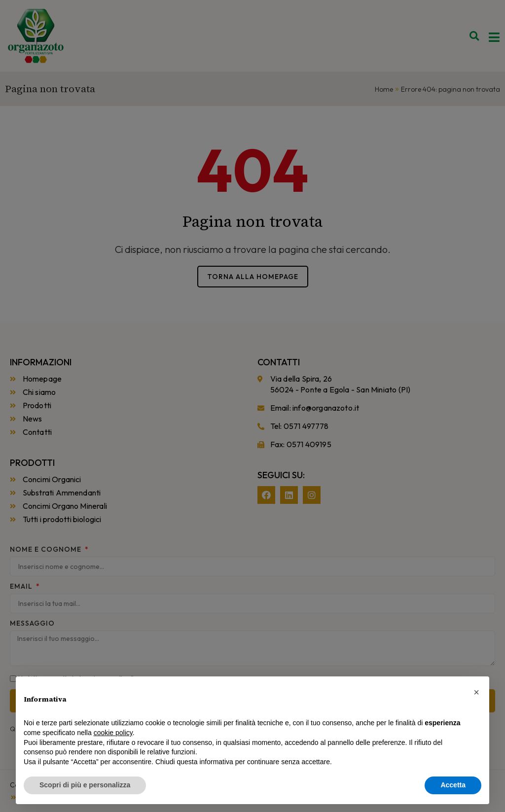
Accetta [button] (453, 785)
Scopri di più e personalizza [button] (85, 785)
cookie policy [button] (113, 733)
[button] (476, 692)
